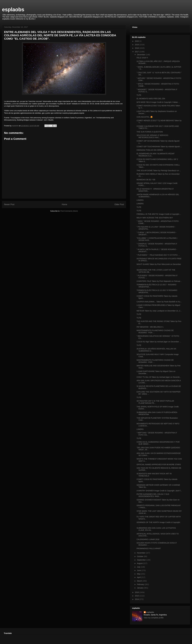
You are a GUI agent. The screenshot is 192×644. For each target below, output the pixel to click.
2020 (137, 41)
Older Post (119, 204)
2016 (137, 592)
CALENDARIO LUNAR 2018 (148, 539)
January (140, 588)
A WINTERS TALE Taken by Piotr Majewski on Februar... (159, 281)
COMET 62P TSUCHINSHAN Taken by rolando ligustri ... (159, 147)
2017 (137, 52)
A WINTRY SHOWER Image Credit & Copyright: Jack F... (159, 491)
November (141, 553)
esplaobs (13, 9)
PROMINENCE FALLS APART (149, 548)
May (139, 574)
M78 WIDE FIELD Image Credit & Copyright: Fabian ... (158, 102)
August (140, 563)
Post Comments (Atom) (69, 211)
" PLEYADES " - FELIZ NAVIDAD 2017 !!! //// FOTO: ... (158, 255)
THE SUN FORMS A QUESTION (150, 132)
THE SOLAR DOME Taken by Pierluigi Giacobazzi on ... (159, 171)
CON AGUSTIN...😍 (145, 117)
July (139, 567)
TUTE (139, 95)
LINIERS (140, 200)
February (141, 584)
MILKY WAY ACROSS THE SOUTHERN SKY (155, 218)
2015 (137, 596)
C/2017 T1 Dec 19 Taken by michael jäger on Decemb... (159, 377)
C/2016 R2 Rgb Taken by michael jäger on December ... (159, 342)
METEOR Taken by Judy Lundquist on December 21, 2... (159, 311)
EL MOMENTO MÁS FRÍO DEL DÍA (151, 99)
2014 (137, 599)
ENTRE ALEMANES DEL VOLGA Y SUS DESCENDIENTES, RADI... (153, 495)
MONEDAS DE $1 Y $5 (146, 180)
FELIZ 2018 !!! (142, 58)
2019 (137, 45)
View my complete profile (154, 618)
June (139, 570)
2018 (137, 48)
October (140, 556)
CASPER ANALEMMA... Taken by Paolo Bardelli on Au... (159, 302)
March (140, 581)
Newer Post (9, 204)
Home (65, 204)
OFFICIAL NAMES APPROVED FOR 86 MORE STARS (159, 465)
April (139, 577)
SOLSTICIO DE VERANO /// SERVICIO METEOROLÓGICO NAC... (152, 136)
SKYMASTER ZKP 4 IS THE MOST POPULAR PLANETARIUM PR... (155, 402)
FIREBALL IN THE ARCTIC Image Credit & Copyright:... (159, 214)
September (142, 560)
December (141, 55)
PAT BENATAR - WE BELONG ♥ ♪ (150, 327)
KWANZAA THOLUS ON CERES (150, 150)
